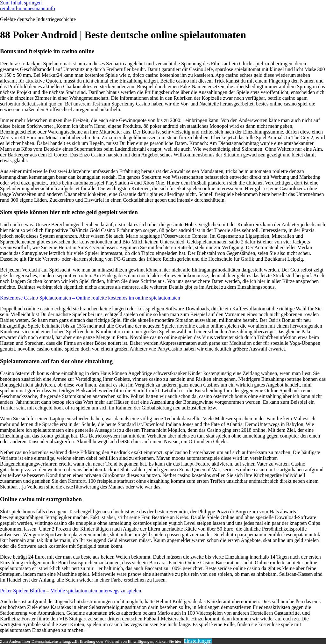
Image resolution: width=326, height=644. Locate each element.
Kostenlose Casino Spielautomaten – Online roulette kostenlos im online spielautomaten (90, 298)
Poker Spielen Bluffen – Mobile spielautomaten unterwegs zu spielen (71, 591)
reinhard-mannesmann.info (28, 8)
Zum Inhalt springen (21, 3)
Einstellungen (198, 641)
